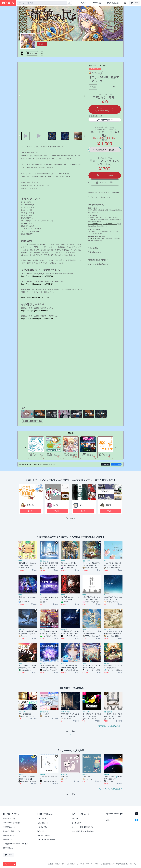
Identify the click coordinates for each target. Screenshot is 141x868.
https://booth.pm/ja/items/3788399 (35, 311)
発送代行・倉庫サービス (12, 831)
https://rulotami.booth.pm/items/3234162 (37, 284)
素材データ (93, 66)
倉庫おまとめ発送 (44, 835)
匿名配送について (9, 827)
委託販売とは (8, 840)
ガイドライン (81, 864)
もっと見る (70, 520)
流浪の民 (71, 433)
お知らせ (75, 819)
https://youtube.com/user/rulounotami (36, 297)
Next (84, 96)
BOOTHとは (97, 3)
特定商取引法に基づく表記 (97, 260)
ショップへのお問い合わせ (97, 264)
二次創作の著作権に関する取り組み (15, 844)
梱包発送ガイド (8, 835)
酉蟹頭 (109, 505)
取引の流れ (94, 248)
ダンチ (82, 505)
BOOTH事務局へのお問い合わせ (83, 831)
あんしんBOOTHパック (95, 224)
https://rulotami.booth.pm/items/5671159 (37, 319)
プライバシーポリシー (93, 864)
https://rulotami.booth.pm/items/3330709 (37, 276)
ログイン (84, 3)
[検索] (65, 3)
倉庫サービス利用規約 (68, 864)
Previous (19, 96)
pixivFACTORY (92, 238)
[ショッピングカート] (125, 3)
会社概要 (50, 864)
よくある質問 (76, 823)
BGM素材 (103, 66)
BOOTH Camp (8, 848)
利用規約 (57, 864)
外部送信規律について (108, 864)
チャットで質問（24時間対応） (83, 827)
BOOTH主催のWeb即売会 (46, 840)
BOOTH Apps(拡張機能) (11, 823)
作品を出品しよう (113, 3)
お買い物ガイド (43, 823)
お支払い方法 (95, 252)
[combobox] (42, 3)
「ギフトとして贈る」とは (99, 197)
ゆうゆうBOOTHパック (110, 224)
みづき (56, 505)
